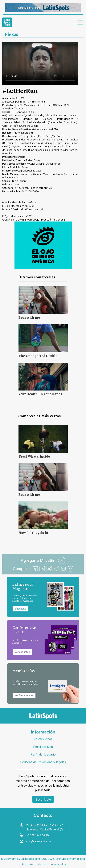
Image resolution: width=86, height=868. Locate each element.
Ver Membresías (24, 695)
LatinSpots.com (30, 859)
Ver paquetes (22, 652)
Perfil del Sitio (43, 747)
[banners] (43, 8)
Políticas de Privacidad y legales (43, 762)
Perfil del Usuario (43, 754)
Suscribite (20, 609)
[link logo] (7, 22)
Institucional (43, 739)
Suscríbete (43, 799)
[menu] (80, 22)
